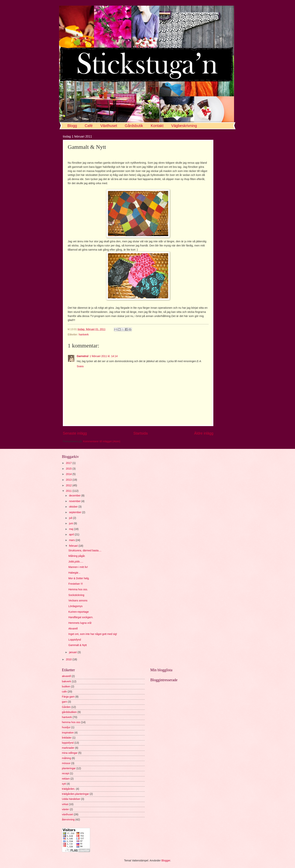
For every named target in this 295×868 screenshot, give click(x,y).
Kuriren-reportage (78, 612)
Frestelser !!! (76, 584)
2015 (69, 469)
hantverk (84, 335)
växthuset (67, 814)
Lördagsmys (75, 606)
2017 (69, 463)
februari (74, 546)
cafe (64, 692)
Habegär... (74, 573)
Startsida (141, 433)
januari (73, 652)
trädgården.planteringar (75, 794)
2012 (69, 485)
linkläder (67, 738)
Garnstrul (83, 356)
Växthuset (109, 126)
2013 (69, 480)
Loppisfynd (75, 640)
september (76, 512)
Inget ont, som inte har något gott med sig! (93, 634)
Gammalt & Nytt (77, 645)
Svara (80, 366)
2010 (69, 659)
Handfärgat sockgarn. (81, 617)
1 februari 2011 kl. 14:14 (104, 356)
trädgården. (69, 789)
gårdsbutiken (69, 712)
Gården (66, 707)
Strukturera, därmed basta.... (85, 551)
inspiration (68, 733)
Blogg (72, 126)
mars (72, 540)
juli (71, 518)
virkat (65, 804)
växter (65, 809)
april (72, 535)
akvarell (66, 676)
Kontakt (157, 126)
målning (66, 758)
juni (71, 523)
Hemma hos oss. (78, 589)
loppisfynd (68, 743)
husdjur (66, 727)
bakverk (66, 681)
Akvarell (73, 629)
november (75, 501)
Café (89, 126)
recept (65, 773)
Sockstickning (76, 595)
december (75, 496)
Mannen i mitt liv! (78, 567)
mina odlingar (70, 753)
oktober (74, 507)
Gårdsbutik (134, 126)
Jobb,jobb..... (76, 562)
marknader (68, 748)
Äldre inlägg (204, 433)
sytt (64, 784)
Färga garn (68, 697)
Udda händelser (71, 799)
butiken (66, 687)
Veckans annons (78, 601)
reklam (66, 779)
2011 (69, 491)
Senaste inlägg (75, 433)
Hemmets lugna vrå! (80, 623)
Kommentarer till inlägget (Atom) (102, 441)
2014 (69, 474)
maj (71, 529)
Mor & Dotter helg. (79, 578)
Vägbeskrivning (184, 126)
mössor (66, 763)
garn (65, 702)
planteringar (69, 768)
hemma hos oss (71, 722)
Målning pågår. (77, 556)
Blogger (166, 861)
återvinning (68, 820)
